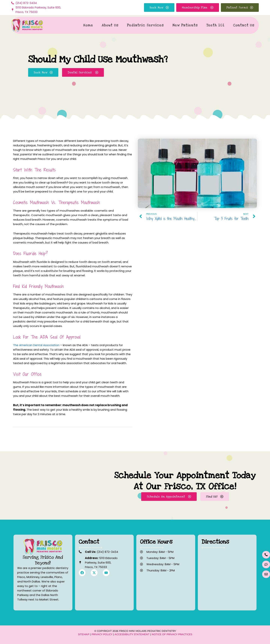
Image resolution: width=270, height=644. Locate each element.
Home (88, 25)
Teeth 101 (216, 25)
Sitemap (84, 634)
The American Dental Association (36, 345)
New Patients (185, 25)
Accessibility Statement (132, 634)
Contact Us (244, 25)
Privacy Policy (102, 634)
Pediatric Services (145, 25)
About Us (110, 25)
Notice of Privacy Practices (172, 634)
